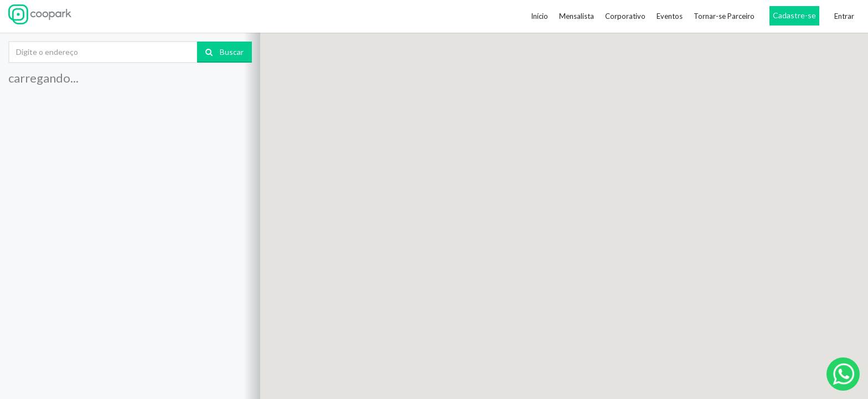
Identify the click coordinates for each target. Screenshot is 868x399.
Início (539, 16)
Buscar (224, 52)
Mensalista (577, 16)
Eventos (670, 16)
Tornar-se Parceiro (724, 16)
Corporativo (625, 16)
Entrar (844, 16)
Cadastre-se (794, 15)
